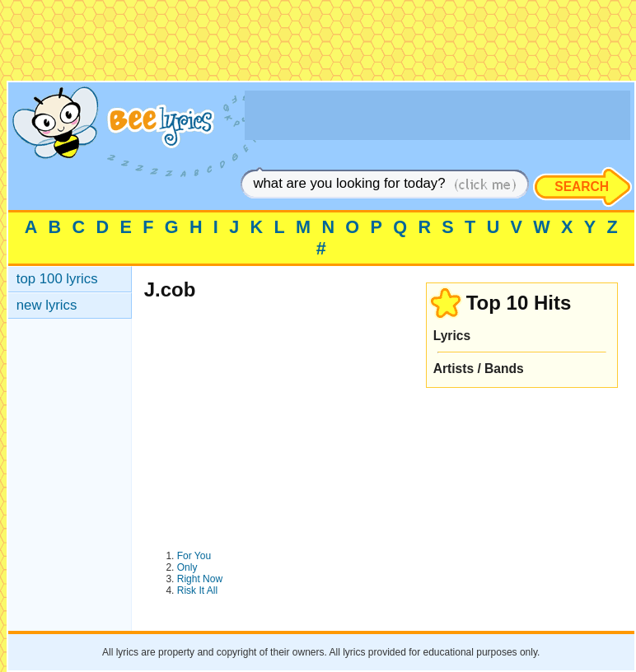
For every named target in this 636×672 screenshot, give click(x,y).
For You (194, 556)
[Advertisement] (318, 44)
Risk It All (197, 590)
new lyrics (47, 305)
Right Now (200, 579)
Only (187, 567)
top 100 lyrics (57, 279)
